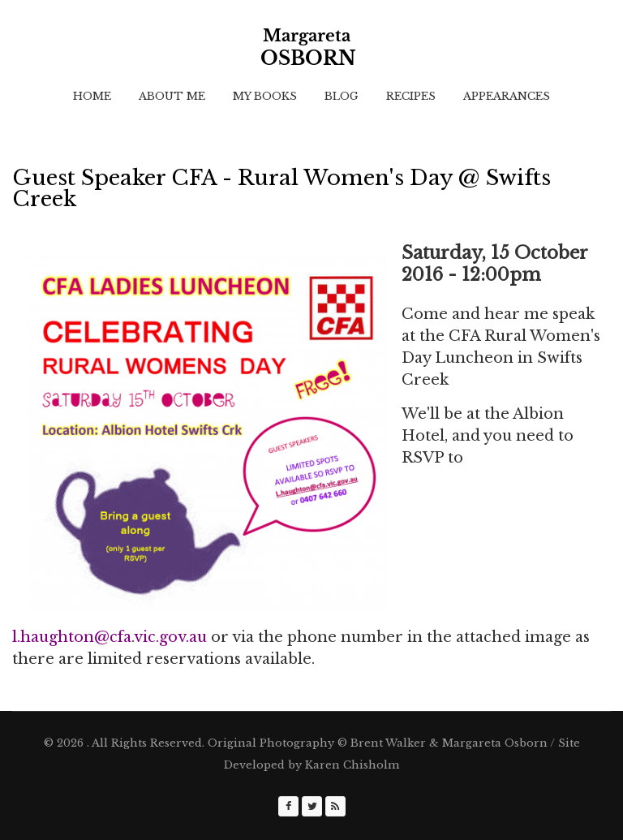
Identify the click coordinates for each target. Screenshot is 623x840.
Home (92, 96)
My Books (265, 96)
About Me (172, 96)
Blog (342, 96)
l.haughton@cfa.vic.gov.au (110, 637)
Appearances (507, 96)
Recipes (411, 96)
